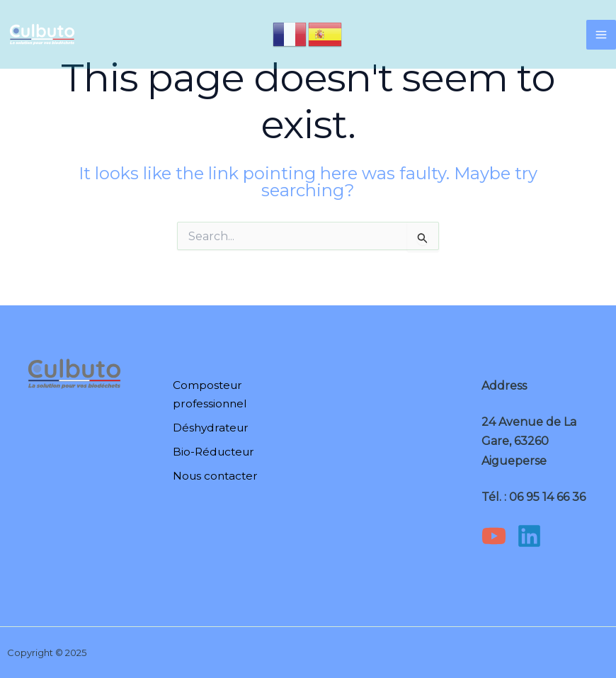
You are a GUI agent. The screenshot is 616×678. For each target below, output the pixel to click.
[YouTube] (494, 536)
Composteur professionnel (208, 395)
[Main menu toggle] (601, 35)
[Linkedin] (529, 536)
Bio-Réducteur (213, 451)
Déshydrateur (210, 428)
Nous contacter (214, 474)
